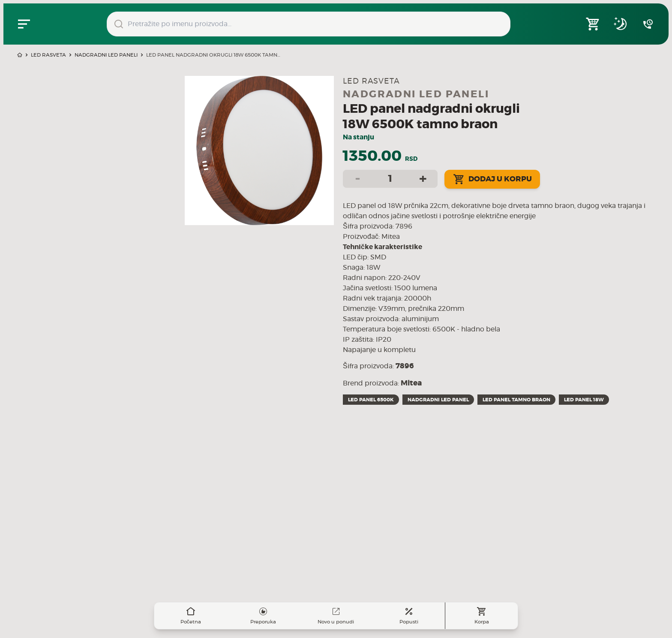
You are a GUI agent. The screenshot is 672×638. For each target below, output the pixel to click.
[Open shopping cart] (593, 24)
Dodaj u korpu (492, 179)
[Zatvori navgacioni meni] (24, 24)
